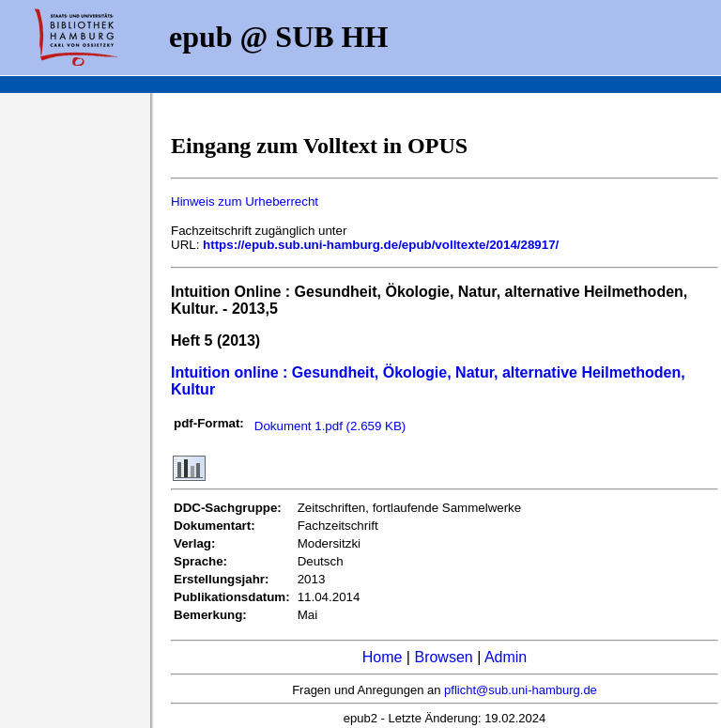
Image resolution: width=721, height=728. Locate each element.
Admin (506, 657)
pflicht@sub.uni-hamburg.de (521, 690)
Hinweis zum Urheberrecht (245, 201)
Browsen (443, 657)
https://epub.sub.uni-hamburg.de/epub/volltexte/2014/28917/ (381, 245)
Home (383, 657)
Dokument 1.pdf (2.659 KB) (330, 426)
